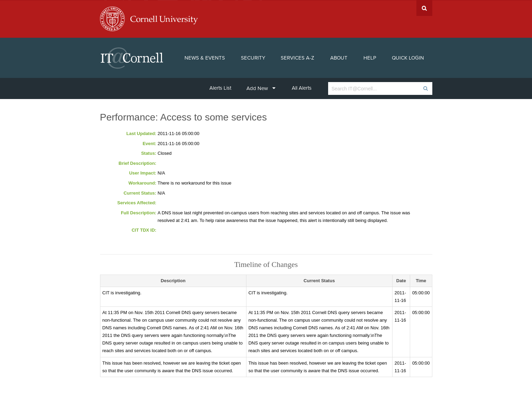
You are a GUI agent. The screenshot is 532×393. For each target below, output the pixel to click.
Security (253, 57)
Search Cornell (424, 8)
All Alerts (302, 88)
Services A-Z (297, 57)
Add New (261, 88)
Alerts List (220, 88)
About (339, 57)
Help (370, 57)
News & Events (205, 57)
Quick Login (408, 57)
